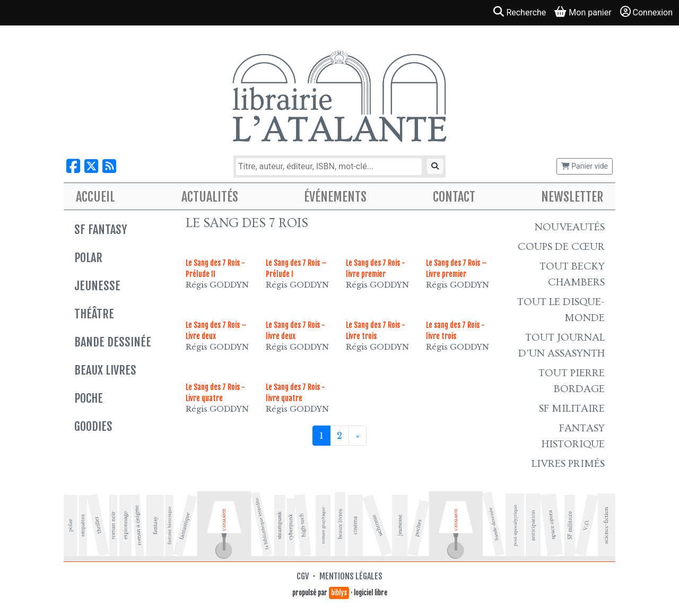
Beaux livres (105, 370)
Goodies (93, 426)
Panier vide (585, 166)
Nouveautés (570, 227)
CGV (303, 576)
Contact (454, 197)
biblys (339, 593)
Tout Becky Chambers (572, 274)
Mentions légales (351, 576)
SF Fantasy (101, 229)
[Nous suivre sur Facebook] (73, 166)
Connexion (646, 12)
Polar (88, 258)
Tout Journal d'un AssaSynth (562, 345)
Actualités (210, 197)
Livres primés (568, 464)
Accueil (95, 197)
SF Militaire (572, 409)
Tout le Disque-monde (561, 310)
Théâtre (94, 314)
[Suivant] (358, 436)
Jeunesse (97, 286)
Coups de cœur (561, 247)
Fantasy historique (573, 436)
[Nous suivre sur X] (91, 166)
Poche (89, 398)
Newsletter (572, 197)
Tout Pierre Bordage (572, 381)
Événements (335, 197)
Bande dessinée (113, 342)
